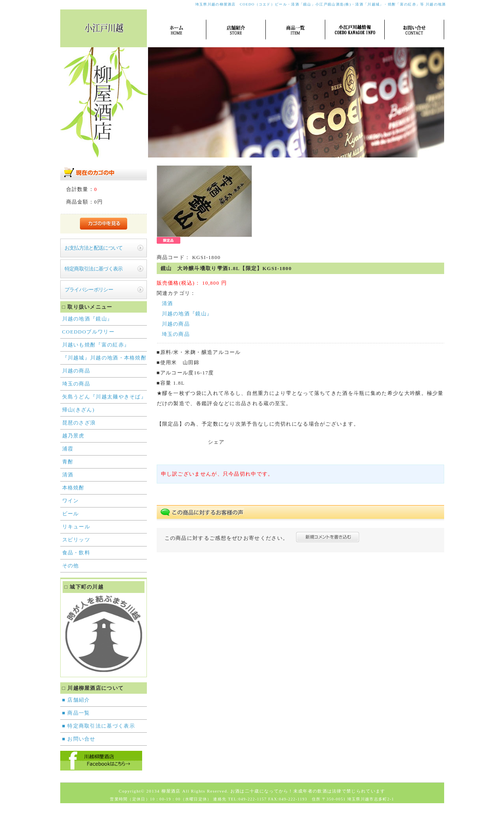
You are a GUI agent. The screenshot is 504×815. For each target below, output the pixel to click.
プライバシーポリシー (89, 290)
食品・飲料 (76, 553)
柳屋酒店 (171, 791)
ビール (71, 514)
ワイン (71, 501)
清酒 (68, 475)
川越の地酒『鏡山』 (88, 319)
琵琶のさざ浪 (79, 423)
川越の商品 (76, 371)
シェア (216, 442)
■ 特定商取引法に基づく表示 (99, 726)
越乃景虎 (73, 436)
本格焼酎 (73, 488)
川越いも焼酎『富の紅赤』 (96, 345)
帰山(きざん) (79, 410)
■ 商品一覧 (76, 713)
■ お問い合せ (79, 739)
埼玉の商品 (76, 384)
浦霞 (68, 449)
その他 (71, 566)
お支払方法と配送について (94, 248)
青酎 (68, 462)
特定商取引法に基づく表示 (94, 269)
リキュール (76, 527)
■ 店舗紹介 (76, 700)
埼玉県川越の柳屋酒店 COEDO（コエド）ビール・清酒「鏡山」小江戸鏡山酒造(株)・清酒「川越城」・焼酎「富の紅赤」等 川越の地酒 (321, 4)
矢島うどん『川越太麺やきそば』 (105, 397)
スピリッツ (76, 540)
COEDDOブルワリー (88, 332)
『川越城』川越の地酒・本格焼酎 (105, 358)
